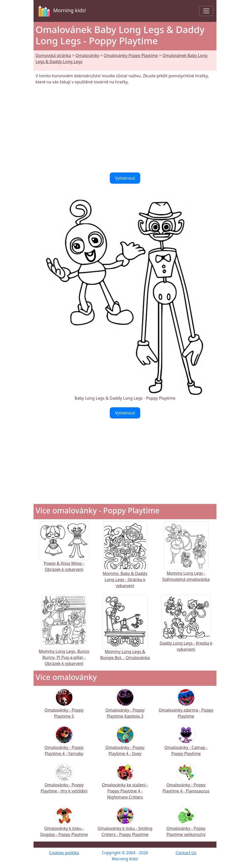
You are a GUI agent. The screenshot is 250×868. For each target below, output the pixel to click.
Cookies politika (64, 853)
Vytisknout (125, 178)
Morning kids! (61, 11)
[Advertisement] (125, 129)
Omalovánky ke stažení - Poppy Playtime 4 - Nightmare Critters (125, 784)
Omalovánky (87, 55)
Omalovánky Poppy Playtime (131, 55)
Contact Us (186, 853)
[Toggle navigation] (206, 11)
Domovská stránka (53, 55)
